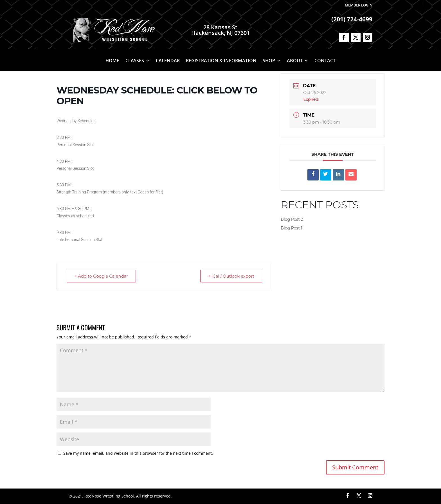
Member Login (359, 5)
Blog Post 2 (292, 219)
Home (112, 61)
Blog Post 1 (291, 228)
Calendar (168, 61)
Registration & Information (221, 61)
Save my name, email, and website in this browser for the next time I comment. (138, 453)
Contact (325, 61)
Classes (135, 61)
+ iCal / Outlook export (231, 276)
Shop (269, 61)
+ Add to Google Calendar (102, 276)
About (295, 61)
